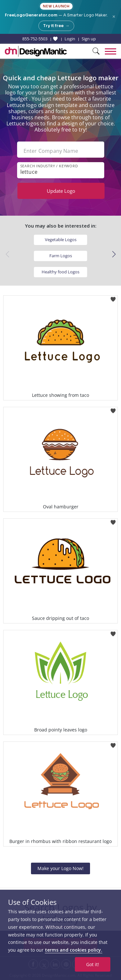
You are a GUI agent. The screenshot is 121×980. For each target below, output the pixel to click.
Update (61, 191)
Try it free (56, 26)
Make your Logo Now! (60, 868)
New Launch (56, 6)
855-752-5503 (35, 39)
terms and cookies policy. (74, 950)
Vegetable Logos (61, 240)
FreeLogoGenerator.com (31, 15)
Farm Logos (61, 256)
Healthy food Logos (60, 272)
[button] (114, 254)
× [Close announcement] (114, 17)
